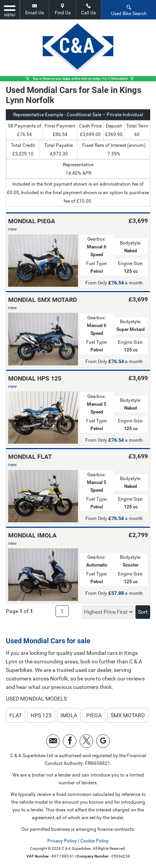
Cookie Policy (94, 841)
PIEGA (94, 715)
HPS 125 (41, 715)
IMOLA (69, 715)
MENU (10, 10)
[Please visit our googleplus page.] (103, 741)
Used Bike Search (129, 10)
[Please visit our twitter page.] (86, 741)
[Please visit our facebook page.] (70, 741)
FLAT (16, 715)
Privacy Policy (62, 841)
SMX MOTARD (128, 715)
